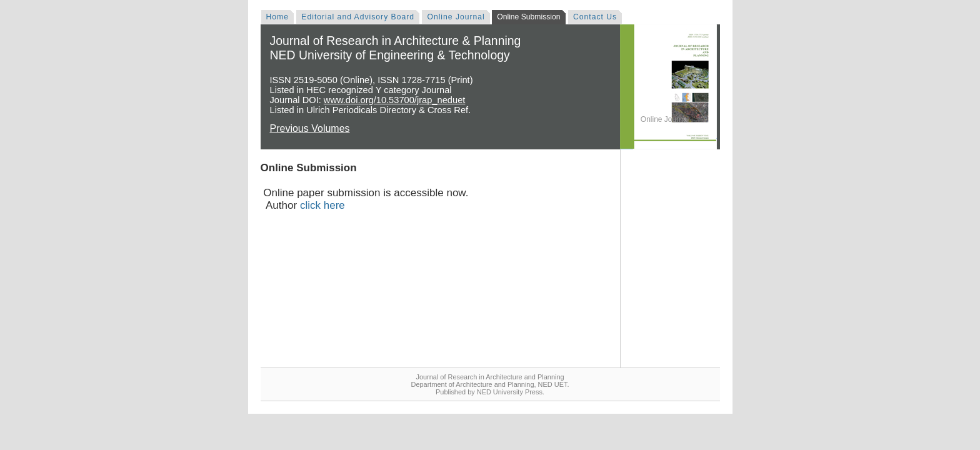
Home (277, 17)
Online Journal (456, 17)
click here (322, 205)
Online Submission (528, 17)
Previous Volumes (310, 128)
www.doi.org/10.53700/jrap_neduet (395, 100)
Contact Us (595, 17)
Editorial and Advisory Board (358, 17)
